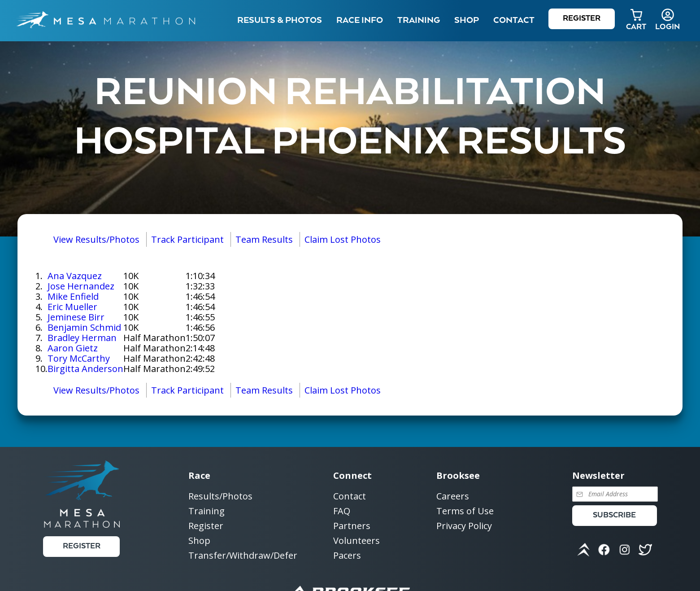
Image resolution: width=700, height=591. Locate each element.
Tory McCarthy (79, 358)
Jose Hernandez (81, 286)
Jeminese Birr (76, 317)
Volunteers (357, 541)
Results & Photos (280, 20)
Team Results (264, 239)
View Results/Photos (96, 239)
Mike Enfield (73, 296)
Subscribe (614, 515)
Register (582, 19)
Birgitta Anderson (85, 369)
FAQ (342, 511)
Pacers (347, 555)
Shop (467, 20)
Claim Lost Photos (343, 239)
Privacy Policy (464, 526)
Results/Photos (220, 497)
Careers (453, 497)
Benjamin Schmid (84, 327)
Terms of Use (465, 511)
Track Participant (187, 239)
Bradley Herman (82, 338)
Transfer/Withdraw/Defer (243, 555)
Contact (350, 497)
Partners (352, 526)
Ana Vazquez (75, 276)
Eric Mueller (72, 307)
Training (207, 511)
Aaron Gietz (73, 348)
